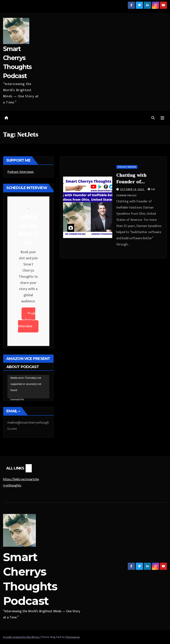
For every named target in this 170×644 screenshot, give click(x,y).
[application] (28, 387)
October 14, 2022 (133, 189)
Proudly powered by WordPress (22, 637)
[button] (153, 118)
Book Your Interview (27, 320)
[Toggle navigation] (162, 118)
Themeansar (73, 637)
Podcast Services (127, 167)
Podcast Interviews (21, 172)
